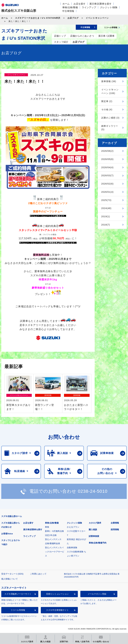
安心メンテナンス (53, 539)
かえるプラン (73, 527)
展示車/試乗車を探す (100, 4)
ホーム (66, 4)
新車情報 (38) (109, 81)
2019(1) (106, 216)
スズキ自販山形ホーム (12, 516)
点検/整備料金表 (52, 543)
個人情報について (10, 579)
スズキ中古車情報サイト (57, 610)
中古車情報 (68, 11)
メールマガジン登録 (97, 594)
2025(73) (106, 200)
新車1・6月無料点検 (54, 531)
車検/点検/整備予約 (98, 543)
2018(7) (106, 225)
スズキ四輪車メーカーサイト (18, 594)
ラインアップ (89, 7)
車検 (47, 527)
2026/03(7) (108, 175)
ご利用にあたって (38, 574)
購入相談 (93, 530)
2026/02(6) (108, 184)
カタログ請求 (95, 523)
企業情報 (115, 523)
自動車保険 (72, 548)
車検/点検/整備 (70, 7)
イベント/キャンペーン (97, 18)
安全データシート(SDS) (12, 574)
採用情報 (115, 530)
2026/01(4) (108, 192)
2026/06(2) (108, 151)
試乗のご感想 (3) (110, 118)
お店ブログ (73, 18)
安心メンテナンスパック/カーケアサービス (55, 552)
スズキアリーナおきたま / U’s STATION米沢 (38, 18)
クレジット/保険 (109, 7)
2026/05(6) (108, 159)
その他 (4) (107, 109)
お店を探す (79, 4)
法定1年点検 (51, 535)
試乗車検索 (94, 536)
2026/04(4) (108, 167)
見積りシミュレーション (57, 594)
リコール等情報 (18, 610)
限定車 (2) (107, 101)
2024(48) (106, 208)
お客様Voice (7, 534)
